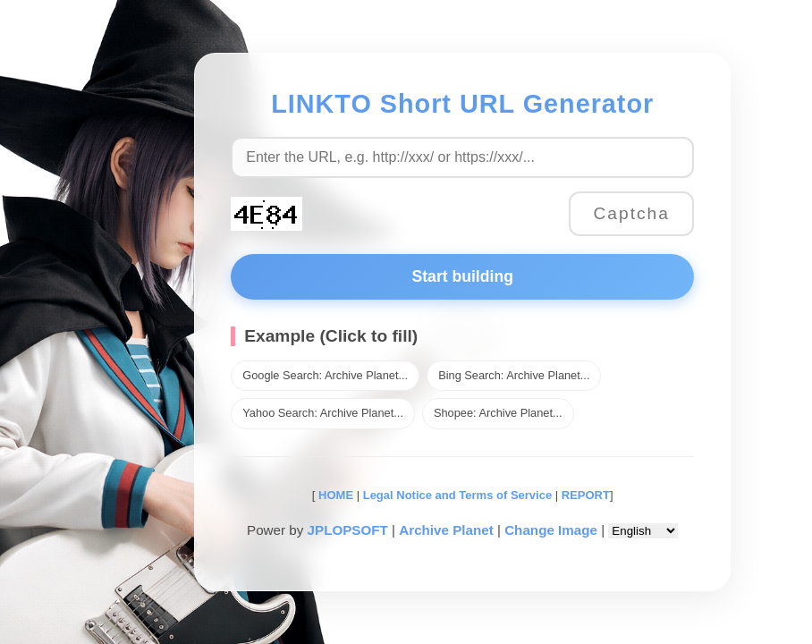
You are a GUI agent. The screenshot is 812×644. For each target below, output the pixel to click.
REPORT (586, 495)
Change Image (551, 530)
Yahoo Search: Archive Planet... (323, 413)
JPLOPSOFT (348, 530)
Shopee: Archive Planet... (498, 413)
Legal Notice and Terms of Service (457, 495)
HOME (334, 495)
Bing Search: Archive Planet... (514, 375)
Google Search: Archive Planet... (325, 375)
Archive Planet (446, 530)
